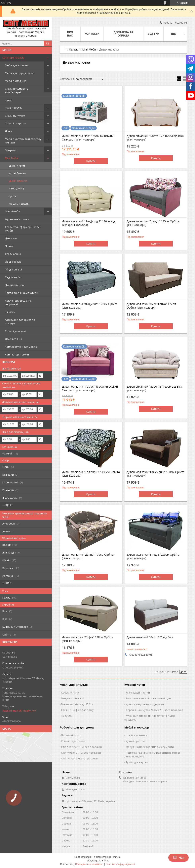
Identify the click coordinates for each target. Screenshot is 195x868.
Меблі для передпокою (20, 73)
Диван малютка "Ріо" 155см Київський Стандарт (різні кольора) (88, 138)
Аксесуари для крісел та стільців (20, 322)
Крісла (13, 196)
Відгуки (153, 34)
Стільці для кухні (15, 331)
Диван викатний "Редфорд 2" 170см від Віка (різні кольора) (88, 223)
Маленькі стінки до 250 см (77, 704)
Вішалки (10, 312)
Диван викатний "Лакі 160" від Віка (150, 637)
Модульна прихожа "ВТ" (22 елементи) (150, 747)
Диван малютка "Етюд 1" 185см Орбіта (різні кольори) (153, 223)
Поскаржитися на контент (89, 864)
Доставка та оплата (123, 34)
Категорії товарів (13, 57)
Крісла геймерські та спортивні (18, 302)
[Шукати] (48, 44)
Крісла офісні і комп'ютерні (22, 293)
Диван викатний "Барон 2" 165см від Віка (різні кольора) (154, 388)
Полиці (9, 246)
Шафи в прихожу (136, 735)
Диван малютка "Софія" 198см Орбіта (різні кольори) (88, 639)
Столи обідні (13, 254)
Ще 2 (8, 505)
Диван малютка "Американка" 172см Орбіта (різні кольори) (151, 306)
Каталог (74, 49)
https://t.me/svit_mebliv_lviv (19, 711)
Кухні (8, 100)
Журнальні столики (17, 219)
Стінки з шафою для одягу (77, 710)
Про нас (70, 34)
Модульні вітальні (73, 698)
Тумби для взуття (137, 762)
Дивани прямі (17, 166)
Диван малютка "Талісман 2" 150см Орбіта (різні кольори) (156, 474)
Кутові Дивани (17, 173)
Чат (178, 858)
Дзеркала (11, 238)
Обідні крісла (13, 262)
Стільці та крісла (15, 123)
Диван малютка (18, 181)
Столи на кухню (15, 116)
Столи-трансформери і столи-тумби (23, 229)
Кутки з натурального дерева (145, 704)
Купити (91, 161)
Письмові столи (15, 285)
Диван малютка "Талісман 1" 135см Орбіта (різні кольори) (91, 474)
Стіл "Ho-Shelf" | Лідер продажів (81, 747)
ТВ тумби (67, 716)
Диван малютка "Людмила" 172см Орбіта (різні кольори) (90, 306)
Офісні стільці (13, 339)
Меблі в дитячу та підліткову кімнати (23, 141)
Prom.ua (116, 857)
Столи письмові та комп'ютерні (17, 90)
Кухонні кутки (14, 108)
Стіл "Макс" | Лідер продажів (79, 758)
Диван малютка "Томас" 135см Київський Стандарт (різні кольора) (90, 388)
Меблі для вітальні (17, 65)
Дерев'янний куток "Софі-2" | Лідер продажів (154, 710)
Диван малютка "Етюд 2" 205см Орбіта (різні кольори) (153, 556)
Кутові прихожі (135, 741)
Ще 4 (8, 583)
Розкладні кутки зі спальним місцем (148, 698)
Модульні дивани (19, 204)
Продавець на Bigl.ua (97, 861)
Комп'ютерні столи (17, 354)
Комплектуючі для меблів (21, 347)
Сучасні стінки (70, 693)
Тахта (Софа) (16, 189)
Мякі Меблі (12, 158)
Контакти (92, 34)
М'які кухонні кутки (138, 693)
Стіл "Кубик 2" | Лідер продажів (81, 753)
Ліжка (9, 131)
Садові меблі (13, 277)
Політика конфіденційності (120, 864)
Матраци (11, 150)
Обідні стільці (13, 269)
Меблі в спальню (16, 81)
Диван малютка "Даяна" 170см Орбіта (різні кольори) (88, 556)
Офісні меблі (13, 211)
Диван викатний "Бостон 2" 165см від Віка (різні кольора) (155, 138)
